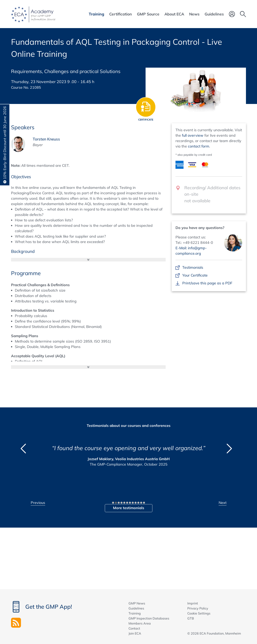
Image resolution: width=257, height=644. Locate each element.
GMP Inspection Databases (149, 618)
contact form (199, 146)
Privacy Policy (198, 608)
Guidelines (136, 608)
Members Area (140, 623)
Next (223, 503)
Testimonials (193, 267)
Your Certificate (195, 275)
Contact (134, 628)
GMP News (137, 603)
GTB (191, 618)
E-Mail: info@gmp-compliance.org (191, 251)
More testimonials (129, 508)
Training (135, 613)
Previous (38, 503)
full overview (193, 135)
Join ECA (135, 633)
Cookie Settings (199, 613)
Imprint (193, 603)
